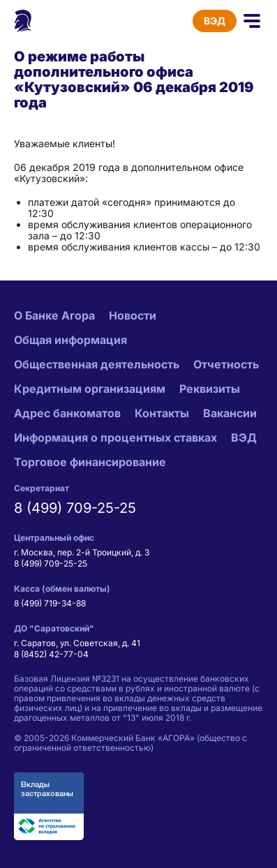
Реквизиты (210, 389)
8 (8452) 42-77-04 (51, 654)
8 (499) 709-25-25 (75, 508)
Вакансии (230, 413)
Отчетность (226, 364)
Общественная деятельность (97, 364)
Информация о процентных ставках (115, 437)
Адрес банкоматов (67, 413)
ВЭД (215, 21)
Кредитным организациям (90, 389)
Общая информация (70, 340)
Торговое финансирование (90, 462)
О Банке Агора (54, 315)
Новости (133, 315)
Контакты (162, 413)
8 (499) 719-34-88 (50, 603)
